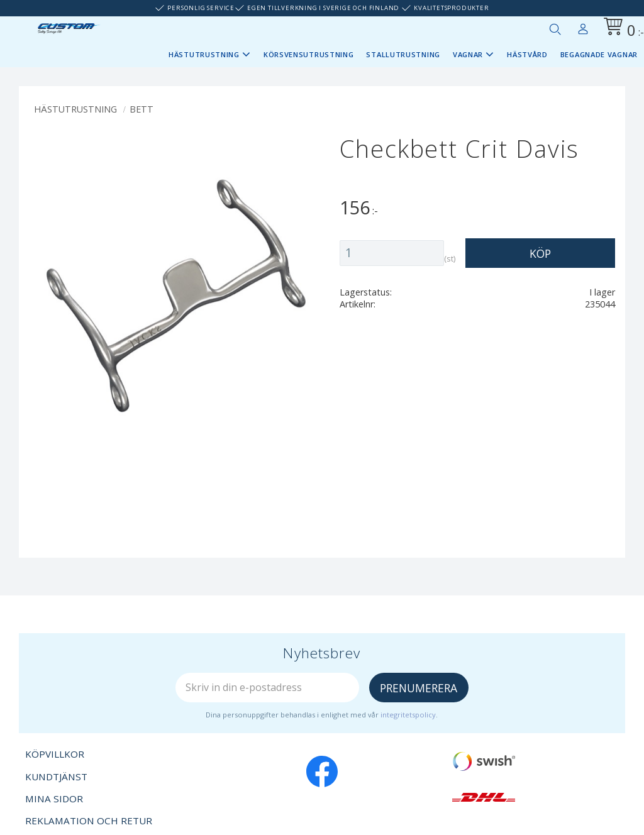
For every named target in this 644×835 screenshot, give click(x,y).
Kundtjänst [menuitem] (56, 777)
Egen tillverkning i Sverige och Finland (323, 8)
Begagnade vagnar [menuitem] (599, 54)
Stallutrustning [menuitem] (403, 54)
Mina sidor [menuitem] (583, 26)
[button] (555, 29)
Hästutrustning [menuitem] (204, 54)
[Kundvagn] (621, 29)
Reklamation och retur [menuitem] (89, 821)
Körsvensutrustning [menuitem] (309, 54)
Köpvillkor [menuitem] (55, 754)
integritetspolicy (408, 715)
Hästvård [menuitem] (527, 54)
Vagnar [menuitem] (468, 54)
